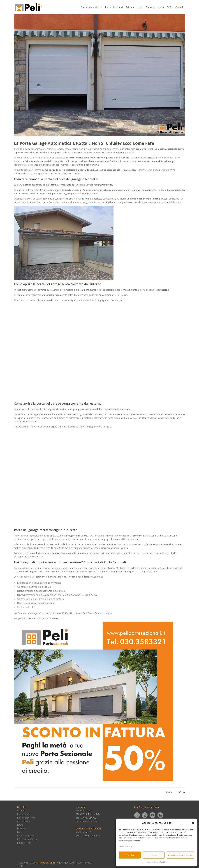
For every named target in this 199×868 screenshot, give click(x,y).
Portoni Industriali (26, 818)
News (20, 825)
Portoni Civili (23, 814)
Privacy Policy (24, 843)
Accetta (130, 855)
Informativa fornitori (27, 839)
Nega (154, 855)
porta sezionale (168, 149)
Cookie (163, 862)
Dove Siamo (23, 828)
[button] (193, 823)
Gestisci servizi (125, 846)
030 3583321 (67, 613)
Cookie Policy (153, 862)
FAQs (20, 832)
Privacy (87, 863)
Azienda (21, 811)
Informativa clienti (26, 836)
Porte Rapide (24, 821)
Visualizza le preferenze (180, 855)
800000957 (109, 199)
